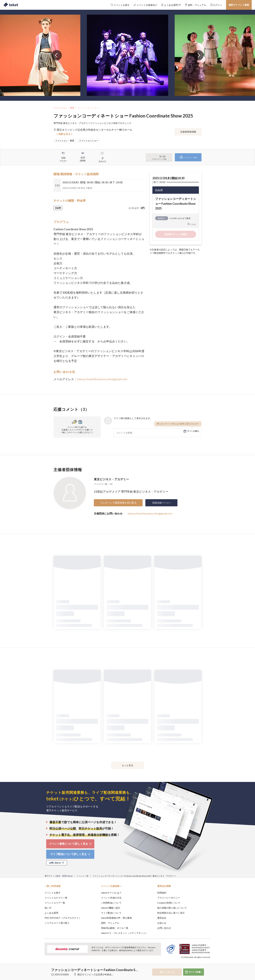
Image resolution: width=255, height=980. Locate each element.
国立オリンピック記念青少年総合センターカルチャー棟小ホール (110, 974)
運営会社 (162, 918)
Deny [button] (192, 964)
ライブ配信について (111, 913)
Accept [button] (209, 964)
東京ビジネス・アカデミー (111, 479)
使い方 (48, 908)
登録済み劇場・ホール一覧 (115, 928)
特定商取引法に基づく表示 (171, 913)
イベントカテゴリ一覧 (56, 898)
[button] (40, 968)
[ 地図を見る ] (64, 134)
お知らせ (162, 923)
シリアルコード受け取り (57, 923)
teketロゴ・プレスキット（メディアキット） (124, 933)
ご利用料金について (111, 903)
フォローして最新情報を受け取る (118, 503)
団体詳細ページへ (161, 503)
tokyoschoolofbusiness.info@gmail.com (102, 379)
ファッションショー (88, 108)
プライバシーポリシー (169, 898)
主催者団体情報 (188, 132)
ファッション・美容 (64, 108)
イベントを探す (53, 893)
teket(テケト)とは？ (111, 893)
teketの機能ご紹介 (111, 908)
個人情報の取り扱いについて (172, 908)
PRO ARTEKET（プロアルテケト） (63, 918)
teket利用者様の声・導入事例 (116, 918)
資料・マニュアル (110, 923)
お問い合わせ (164, 928)
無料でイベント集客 (239, 5)
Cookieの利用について (169, 903)
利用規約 (162, 893)
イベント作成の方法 (111, 898)
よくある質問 (51, 913)
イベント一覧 (83, 876)
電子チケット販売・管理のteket (59, 876)
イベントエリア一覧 (55, 903)
